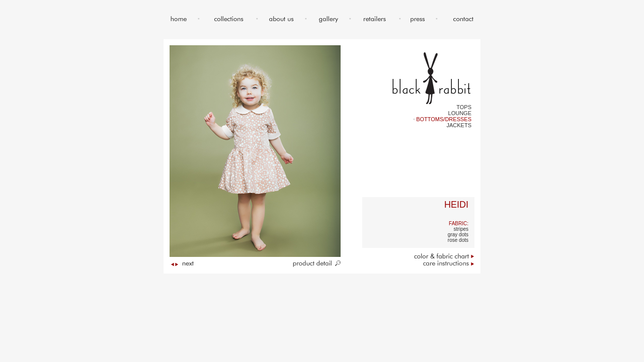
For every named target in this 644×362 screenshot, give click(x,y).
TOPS (464, 107)
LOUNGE (460, 113)
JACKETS (459, 125)
